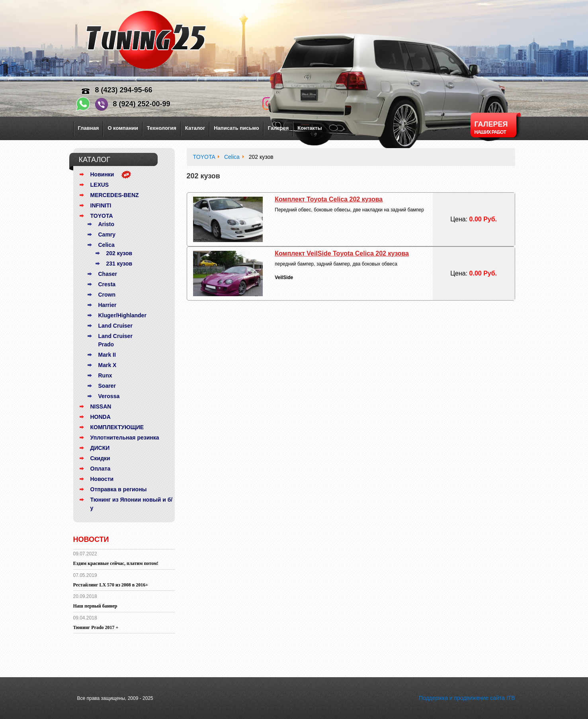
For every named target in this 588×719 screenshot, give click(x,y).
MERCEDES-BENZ (115, 195)
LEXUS (100, 185)
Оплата (101, 469)
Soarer (107, 386)
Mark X (107, 365)
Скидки (100, 458)
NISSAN (101, 406)
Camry (107, 234)
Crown (107, 295)
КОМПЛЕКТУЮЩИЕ (117, 427)
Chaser (108, 274)
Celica (106, 245)
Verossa (109, 396)
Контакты (310, 128)
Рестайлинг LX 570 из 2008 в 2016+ (111, 585)
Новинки (102, 174)
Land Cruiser (115, 326)
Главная (89, 128)
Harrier (107, 305)
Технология (162, 128)
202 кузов (119, 253)
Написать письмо (236, 128)
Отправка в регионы (119, 489)
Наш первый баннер (95, 606)
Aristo (106, 224)
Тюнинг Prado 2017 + (96, 627)
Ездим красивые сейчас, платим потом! (116, 563)
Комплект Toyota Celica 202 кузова (329, 199)
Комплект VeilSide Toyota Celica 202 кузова (342, 253)
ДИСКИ (100, 448)
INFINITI (101, 205)
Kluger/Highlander (122, 315)
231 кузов (119, 264)
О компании (123, 128)
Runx (105, 375)
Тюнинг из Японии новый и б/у (132, 504)
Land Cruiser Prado (115, 340)
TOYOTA (102, 216)
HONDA (101, 417)
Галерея (278, 128)
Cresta (107, 284)
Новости (102, 479)
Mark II (107, 355)
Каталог (195, 128)
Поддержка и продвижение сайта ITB (467, 698)
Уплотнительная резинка (125, 438)
